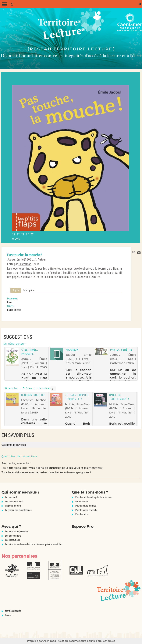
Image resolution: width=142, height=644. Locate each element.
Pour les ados (82, 514)
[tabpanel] (64, 304)
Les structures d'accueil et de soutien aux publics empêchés (34, 544)
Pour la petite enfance (86, 506)
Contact (9, 615)
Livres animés (14, 310)
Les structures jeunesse (17, 531)
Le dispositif (11, 497)
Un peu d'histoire (13, 506)
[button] (140, 4)
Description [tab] (29, 290)
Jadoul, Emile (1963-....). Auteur (27, 259)
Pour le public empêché (86, 510)
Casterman (25, 264)
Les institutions (12, 540)
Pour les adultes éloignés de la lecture (93, 497)
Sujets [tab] (16, 290)
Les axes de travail (14, 501)
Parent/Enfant (82, 501)
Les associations (13, 536)
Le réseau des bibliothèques (18, 510)
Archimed (50, 641)
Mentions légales (13, 611)
